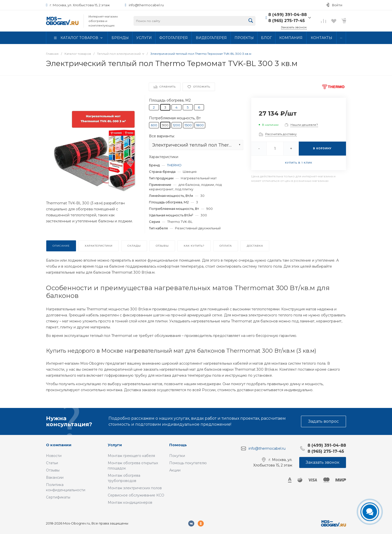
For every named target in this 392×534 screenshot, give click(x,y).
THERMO (174, 165)
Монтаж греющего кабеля (131, 456)
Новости (54, 456)
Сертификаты (58, 497)
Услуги (115, 445)
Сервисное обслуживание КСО (136, 495)
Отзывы (53, 470)
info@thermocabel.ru (146, 5)
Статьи (52, 463)
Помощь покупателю (188, 463)
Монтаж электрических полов (135, 488)
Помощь (178, 445)
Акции (175, 470)
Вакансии (55, 477)
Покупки (177, 456)
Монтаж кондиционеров (130, 502)
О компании (59, 445)
